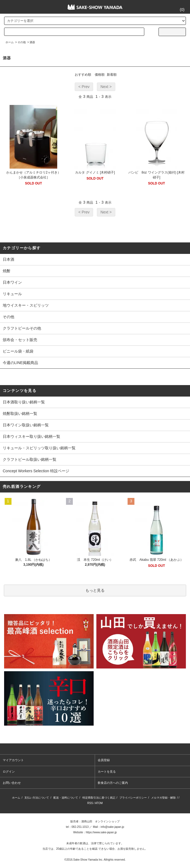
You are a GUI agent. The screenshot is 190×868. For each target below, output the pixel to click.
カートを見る (107, 772)
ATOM (99, 803)
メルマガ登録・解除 (163, 798)
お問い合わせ (12, 783)
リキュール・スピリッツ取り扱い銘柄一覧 (39, 448)
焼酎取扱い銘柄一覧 (20, 414)
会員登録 (104, 760)
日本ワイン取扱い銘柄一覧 (26, 425)
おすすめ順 (83, 75)
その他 (22, 42)
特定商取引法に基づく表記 (99, 798)
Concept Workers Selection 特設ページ (36, 471)
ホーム (10, 42)
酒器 (32, 42)
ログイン (9, 772)
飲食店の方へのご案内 (113, 783)
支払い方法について (37, 798)
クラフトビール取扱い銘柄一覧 (30, 459)
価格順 (100, 75)
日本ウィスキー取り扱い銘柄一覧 (31, 436)
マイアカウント (13, 760)
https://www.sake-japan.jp (101, 832)
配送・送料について (66, 798)
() (179, 10)
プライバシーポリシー (133, 798)
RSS (90, 803)
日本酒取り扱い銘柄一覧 (24, 402)
